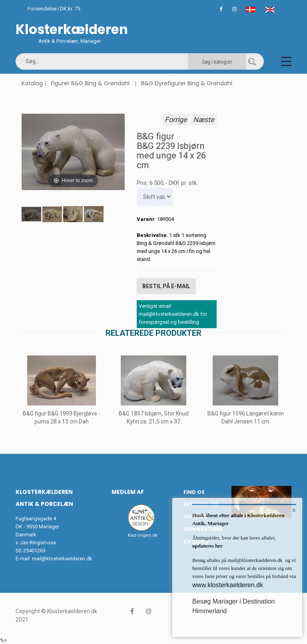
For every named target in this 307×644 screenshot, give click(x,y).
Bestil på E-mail (166, 286)
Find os (194, 492)
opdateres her (207, 546)
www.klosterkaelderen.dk (228, 585)
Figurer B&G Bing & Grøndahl (90, 83)
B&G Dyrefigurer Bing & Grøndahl (187, 83)
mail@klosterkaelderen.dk (62, 558)
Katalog (32, 83)
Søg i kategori (217, 62)
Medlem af (128, 492)
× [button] (294, 510)
